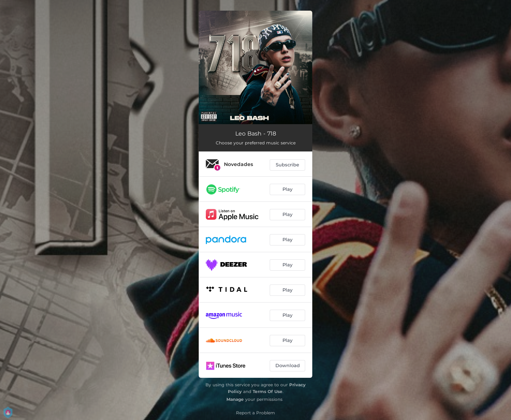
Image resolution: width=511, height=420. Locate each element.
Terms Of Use (268, 391)
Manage (235, 399)
